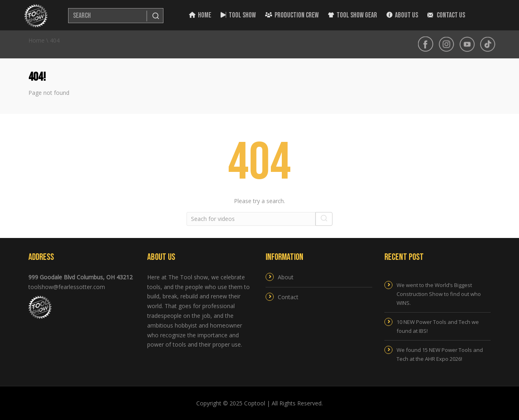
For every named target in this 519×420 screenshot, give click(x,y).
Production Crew (292, 15)
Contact (288, 297)
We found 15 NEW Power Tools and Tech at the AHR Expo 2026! (440, 354)
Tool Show (238, 15)
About (286, 277)
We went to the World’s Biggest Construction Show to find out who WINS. (439, 294)
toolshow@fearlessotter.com (67, 287)
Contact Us (446, 15)
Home (200, 15)
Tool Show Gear (353, 15)
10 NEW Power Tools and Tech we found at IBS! (438, 326)
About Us (402, 15)
